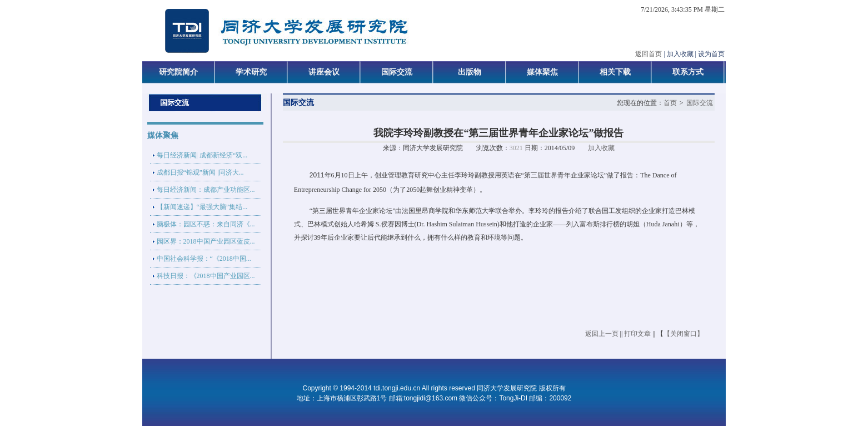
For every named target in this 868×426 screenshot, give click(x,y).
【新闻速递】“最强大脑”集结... (202, 207)
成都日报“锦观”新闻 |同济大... (200, 172)
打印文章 (637, 334)
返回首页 (648, 54)
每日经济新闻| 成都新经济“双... (202, 155)
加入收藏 (601, 148)
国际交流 (700, 103)
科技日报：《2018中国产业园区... (206, 276)
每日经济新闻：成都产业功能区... (206, 190)
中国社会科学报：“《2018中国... (204, 259)
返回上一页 (602, 334)
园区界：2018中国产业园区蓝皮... (206, 241)
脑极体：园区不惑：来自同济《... (206, 224)
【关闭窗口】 (684, 334)
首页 (670, 103)
